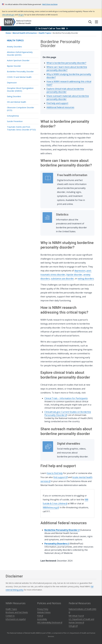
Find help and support (57, 103)
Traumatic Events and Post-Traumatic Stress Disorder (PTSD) (21, 128)
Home (8, 33)
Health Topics (45, 33)
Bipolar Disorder (14, 66)
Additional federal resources (60, 107)
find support (60, 477)
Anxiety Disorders (14, 47)
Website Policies (44, 612)
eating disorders (86, 279)
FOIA (40, 616)
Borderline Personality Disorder (20, 72)
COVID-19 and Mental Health (19, 77)
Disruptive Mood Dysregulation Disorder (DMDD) (20, 89)
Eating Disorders (14, 96)
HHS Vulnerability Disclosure (50, 622)
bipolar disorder (74, 275)
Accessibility (42, 619)
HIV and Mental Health (16, 102)
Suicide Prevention (15, 121)
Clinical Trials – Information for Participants (66, 398)
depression (80, 271)
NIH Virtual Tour (76, 616)
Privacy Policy (43, 609)
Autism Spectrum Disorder (18, 60)
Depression (12, 83)
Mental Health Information (25, 33)
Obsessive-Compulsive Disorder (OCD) (21, 109)
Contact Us (10, 616)
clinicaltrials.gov (8, 15)
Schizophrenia (13, 116)
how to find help (55, 473)
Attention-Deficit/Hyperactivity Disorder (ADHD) (20, 54)
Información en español (16, 619)
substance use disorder (62, 279)
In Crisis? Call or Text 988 (52, 28)
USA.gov (73, 626)
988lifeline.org (51, 507)
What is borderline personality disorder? (66, 63)
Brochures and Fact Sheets (17, 612)
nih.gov (21, 15)
